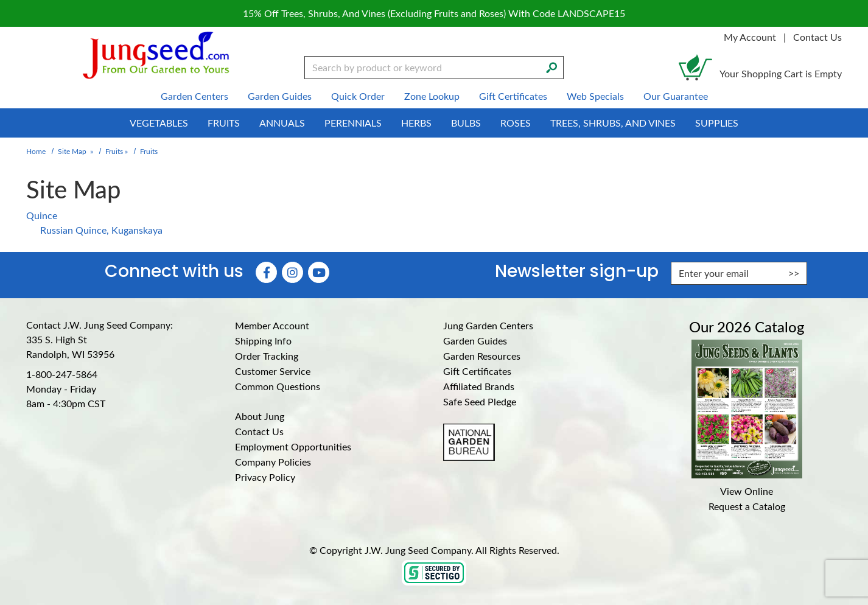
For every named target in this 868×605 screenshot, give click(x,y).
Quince (42, 215)
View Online (747, 491)
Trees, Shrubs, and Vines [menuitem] (613, 123)
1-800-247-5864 (62, 374)
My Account (750, 37)
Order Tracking (267, 356)
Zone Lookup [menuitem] (432, 96)
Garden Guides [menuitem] (280, 96)
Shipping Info (263, 341)
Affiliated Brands (479, 386)
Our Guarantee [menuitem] (676, 96)
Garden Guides (475, 341)
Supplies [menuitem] (717, 123)
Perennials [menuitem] (353, 123)
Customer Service (273, 371)
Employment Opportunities (293, 446)
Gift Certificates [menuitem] (513, 96)
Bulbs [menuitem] (466, 123)
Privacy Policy (265, 477)
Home (36, 151)
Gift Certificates (477, 371)
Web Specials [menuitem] (595, 96)
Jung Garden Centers (488, 325)
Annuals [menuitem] (282, 123)
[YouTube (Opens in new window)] (319, 272)
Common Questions (278, 386)
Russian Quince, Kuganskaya (101, 230)
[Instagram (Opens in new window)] (292, 272)
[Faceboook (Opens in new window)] (266, 272)
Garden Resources (482, 356)
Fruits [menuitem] (224, 123)
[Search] (551, 66)
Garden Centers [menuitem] (194, 96)
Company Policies (273, 462)
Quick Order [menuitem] (358, 96)
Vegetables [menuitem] (159, 123)
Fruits (114, 151)
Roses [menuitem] (516, 123)
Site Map (72, 151)
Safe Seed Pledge (480, 401)
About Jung (260, 416)
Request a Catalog (747, 506)
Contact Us (817, 37)
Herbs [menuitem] (416, 123)
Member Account (272, 325)
